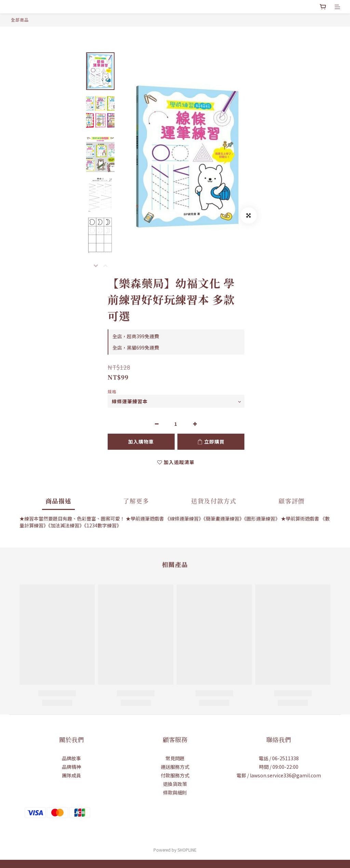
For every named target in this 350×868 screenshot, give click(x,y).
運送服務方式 (175, 767)
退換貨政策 (175, 784)
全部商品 (20, 20)
